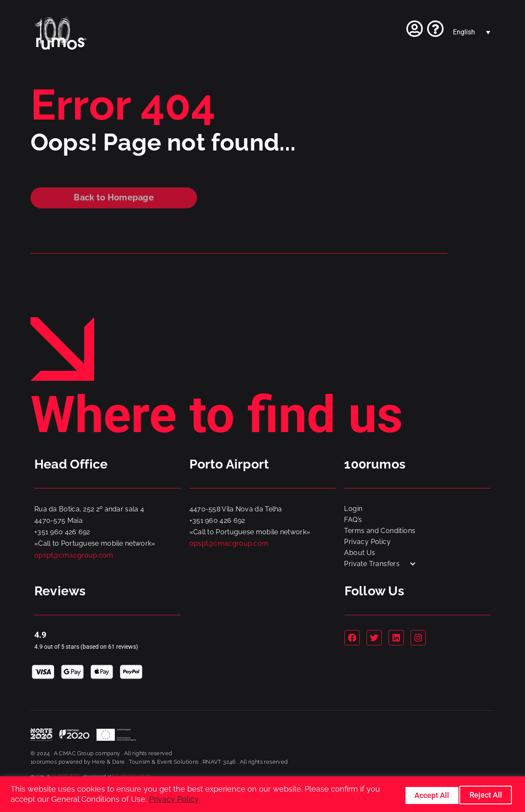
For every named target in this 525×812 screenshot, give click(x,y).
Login (353, 509)
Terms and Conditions (380, 531)
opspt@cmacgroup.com (74, 555)
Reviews (60, 591)
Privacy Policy (174, 799)
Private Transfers (380, 564)
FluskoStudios (131, 776)
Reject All (423, 794)
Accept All (485, 794)
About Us (360, 553)
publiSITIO (65, 776)
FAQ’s (353, 520)
